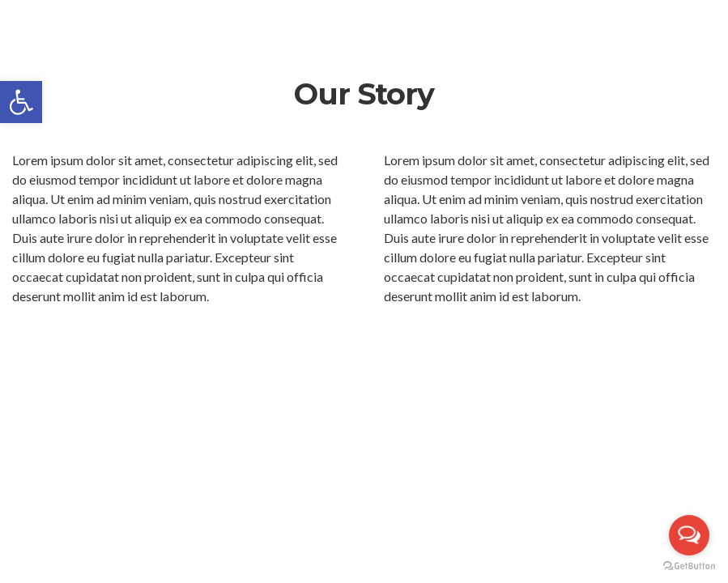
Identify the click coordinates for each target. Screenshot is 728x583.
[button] (21, 102)
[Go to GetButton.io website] (689, 566)
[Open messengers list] (689, 535)
